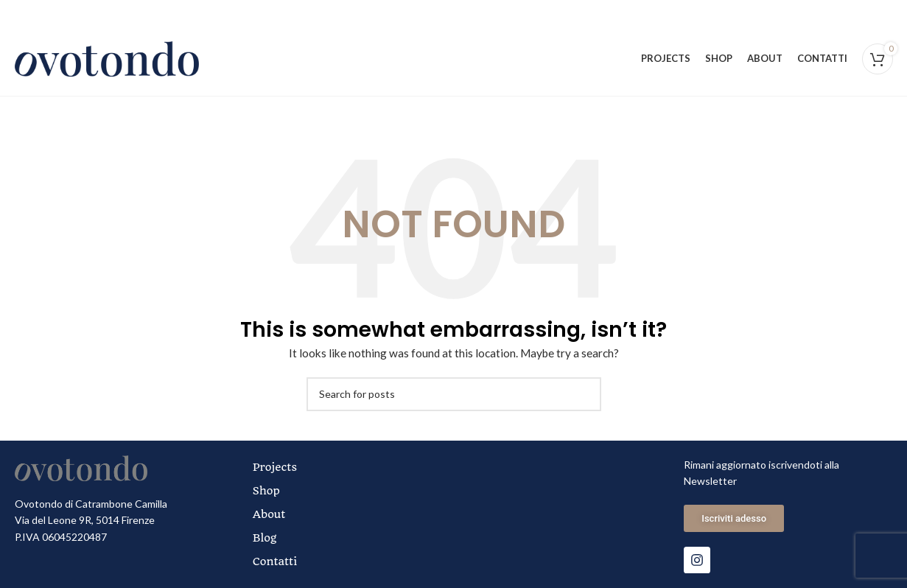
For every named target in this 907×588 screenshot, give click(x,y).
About (269, 514)
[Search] (454, 394)
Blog (265, 538)
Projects (275, 467)
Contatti (275, 561)
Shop (266, 491)
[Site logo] (107, 58)
